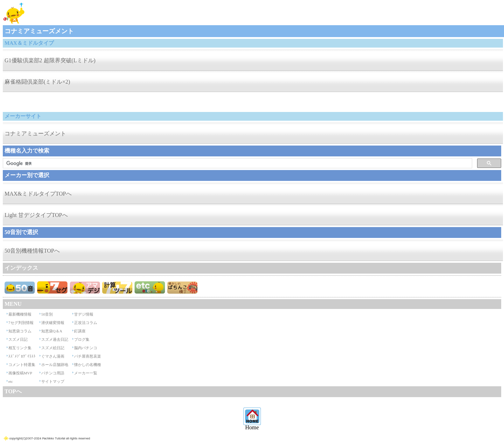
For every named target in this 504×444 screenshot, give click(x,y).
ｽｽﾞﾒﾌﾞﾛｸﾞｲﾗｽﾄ (22, 356)
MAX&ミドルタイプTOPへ (38, 194)
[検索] (237, 163)
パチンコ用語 (53, 373)
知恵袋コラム (20, 331)
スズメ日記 (18, 339)
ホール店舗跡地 (55, 365)
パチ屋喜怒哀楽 (88, 356)
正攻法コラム (86, 323)
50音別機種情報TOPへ (32, 251)
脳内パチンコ (86, 348)
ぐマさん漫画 (53, 356)
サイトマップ (53, 381)
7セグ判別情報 (21, 323)
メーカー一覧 (86, 373)
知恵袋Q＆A (52, 331)
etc (11, 381)
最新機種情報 (20, 314)
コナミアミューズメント (35, 133)
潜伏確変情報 (53, 323)
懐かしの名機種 (88, 365)
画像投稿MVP (20, 373)
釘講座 (80, 331)
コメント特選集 (22, 365)
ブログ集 (82, 339)
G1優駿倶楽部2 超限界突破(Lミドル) (50, 60)
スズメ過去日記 (55, 339)
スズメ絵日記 (53, 348)
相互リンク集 (20, 348)
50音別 (47, 314)
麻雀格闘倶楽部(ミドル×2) (37, 82)
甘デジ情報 (84, 314)
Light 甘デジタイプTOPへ (36, 215)
